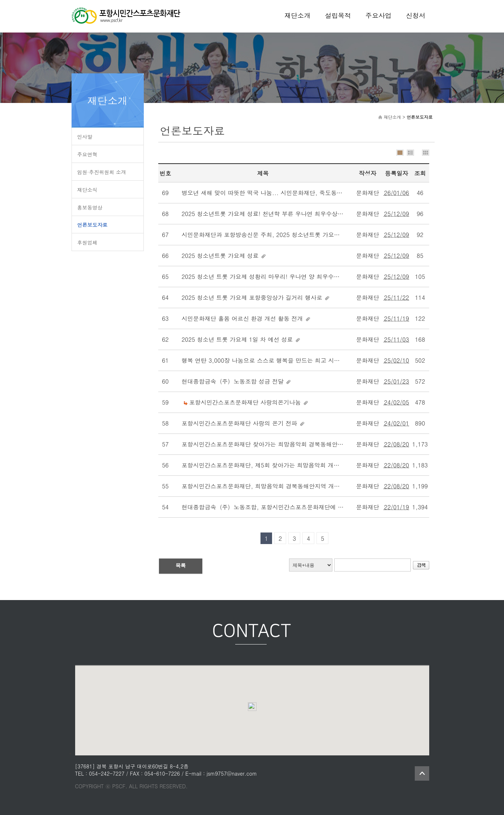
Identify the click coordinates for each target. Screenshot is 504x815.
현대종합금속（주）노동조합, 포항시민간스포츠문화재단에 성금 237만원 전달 (284, 507)
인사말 (85, 137)
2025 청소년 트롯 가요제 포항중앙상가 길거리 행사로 (252, 297)
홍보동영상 (90, 207)
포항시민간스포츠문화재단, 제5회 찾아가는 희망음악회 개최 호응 (267, 465)
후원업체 (87, 242)
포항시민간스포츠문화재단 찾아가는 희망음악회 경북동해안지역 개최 (272, 444)
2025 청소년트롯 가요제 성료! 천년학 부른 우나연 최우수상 (260, 214)
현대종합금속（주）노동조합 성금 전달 (233, 381)
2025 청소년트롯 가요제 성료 (220, 256)
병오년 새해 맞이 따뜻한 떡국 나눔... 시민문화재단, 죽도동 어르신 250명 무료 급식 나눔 (298, 193)
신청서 (416, 15)
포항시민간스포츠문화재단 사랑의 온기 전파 (240, 423)
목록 (181, 565)
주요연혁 (87, 154)
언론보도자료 (92, 225)
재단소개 (298, 15)
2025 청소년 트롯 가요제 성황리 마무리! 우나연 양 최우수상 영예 (268, 277)
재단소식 (87, 190)
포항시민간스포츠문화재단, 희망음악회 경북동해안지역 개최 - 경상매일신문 (282, 486)
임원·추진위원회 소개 (102, 172)
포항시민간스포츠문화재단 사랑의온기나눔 (245, 402)
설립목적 (338, 15)
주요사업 (379, 15)
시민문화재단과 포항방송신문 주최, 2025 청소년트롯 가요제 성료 (268, 235)
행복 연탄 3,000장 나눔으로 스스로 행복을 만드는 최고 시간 (261, 360)
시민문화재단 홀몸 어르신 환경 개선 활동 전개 (242, 318)
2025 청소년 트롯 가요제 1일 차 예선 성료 (237, 339)
